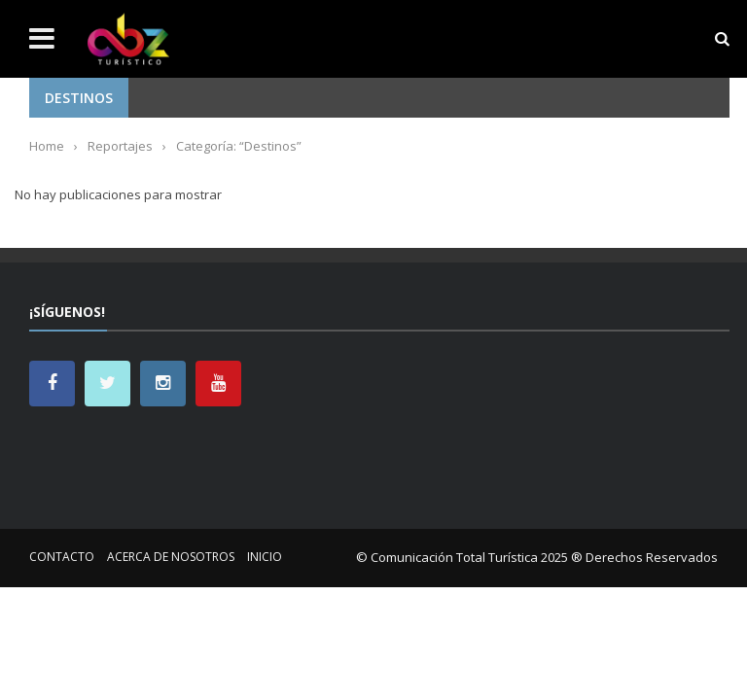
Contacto (62, 557)
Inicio (265, 557)
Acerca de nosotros (171, 557)
